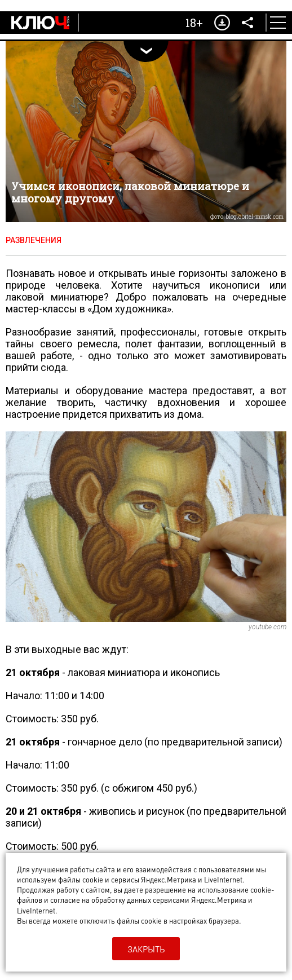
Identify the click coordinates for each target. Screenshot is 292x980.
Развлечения (34, 240)
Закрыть (146, 949)
